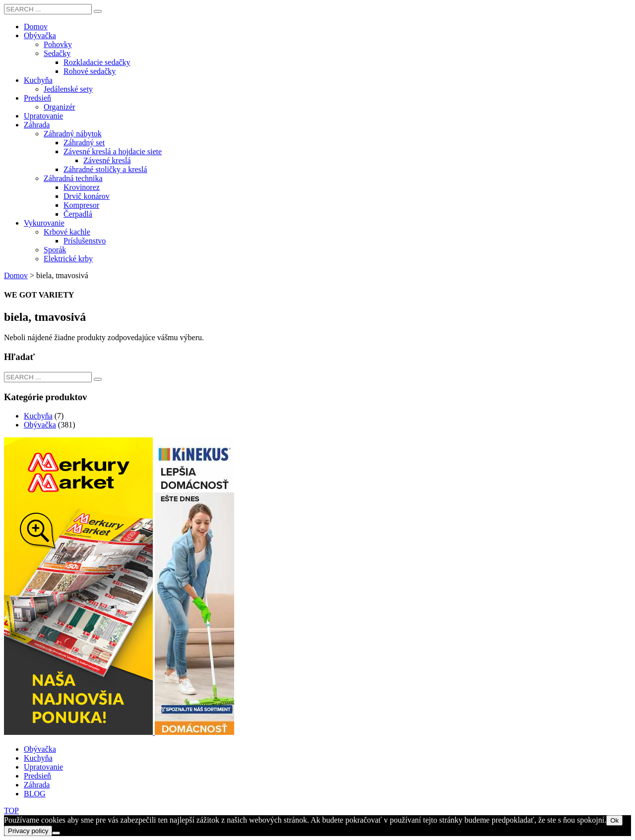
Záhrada (37, 785)
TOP (11, 810)
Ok (614, 820)
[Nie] (56, 833)
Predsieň (37, 776)
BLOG (35, 794)
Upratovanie (43, 767)
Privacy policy (28, 831)
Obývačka (40, 425)
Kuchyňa (38, 416)
